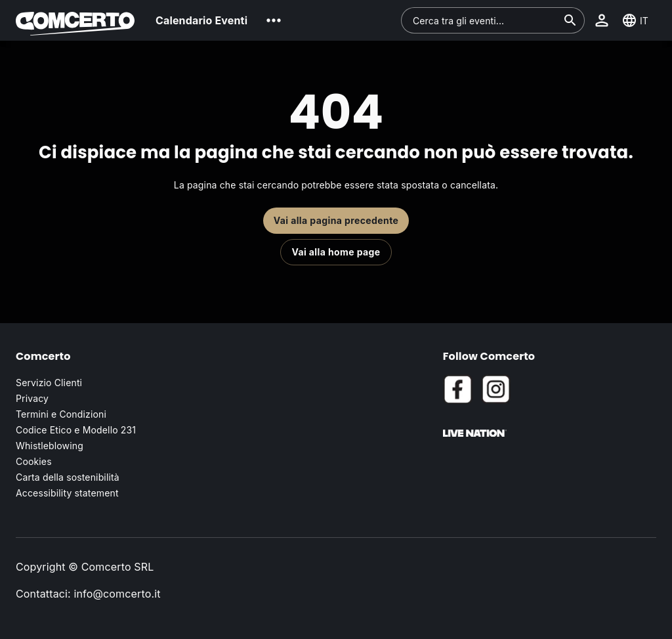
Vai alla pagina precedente (336, 220)
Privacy (32, 398)
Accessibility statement (67, 493)
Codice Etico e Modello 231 (76, 430)
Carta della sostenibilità (68, 477)
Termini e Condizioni (61, 414)
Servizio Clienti (49, 383)
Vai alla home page (336, 252)
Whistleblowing (50, 446)
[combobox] (485, 20)
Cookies (34, 461)
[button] (274, 20)
